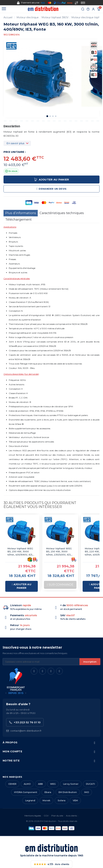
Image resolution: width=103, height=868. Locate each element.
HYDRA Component (26, 792)
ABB (40, 784)
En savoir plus (15, 143)
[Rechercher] (83, 9)
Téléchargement (18, 220)
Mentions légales (33, 816)
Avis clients (71, 816)
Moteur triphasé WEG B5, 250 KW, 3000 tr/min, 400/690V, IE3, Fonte (20, 552)
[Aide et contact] (88, 9)
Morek (46, 800)
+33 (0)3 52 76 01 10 (25, 722)
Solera (62, 800)
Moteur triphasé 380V (55, 17)
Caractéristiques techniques (62, 213)
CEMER (12, 784)
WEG (53, 784)
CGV (46, 816)
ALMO (27, 784)
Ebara (48, 792)
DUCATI (90, 784)
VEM (75, 800)
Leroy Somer (71, 784)
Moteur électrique (28, 17)
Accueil (8, 17)
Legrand (30, 800)
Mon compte (12, 751)
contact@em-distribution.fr (24, 731)
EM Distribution (68, 792)
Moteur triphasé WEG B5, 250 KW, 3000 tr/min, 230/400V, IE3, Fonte (59, 552)
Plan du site (57, 816)
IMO (87, 792)
